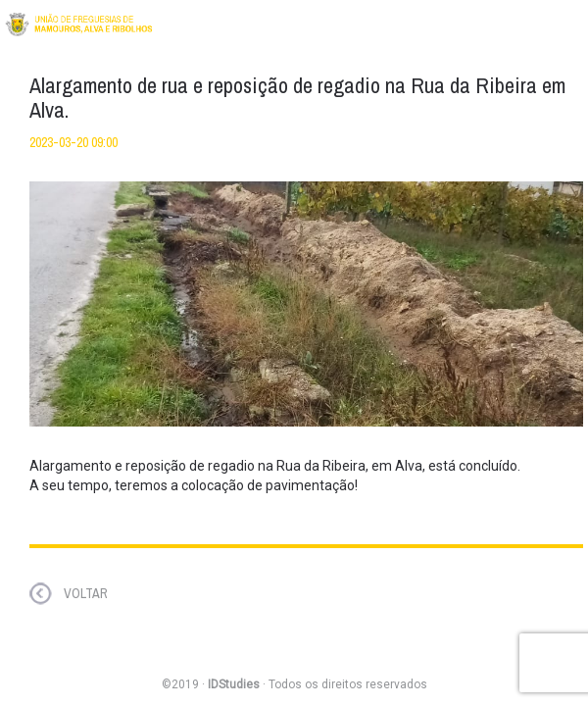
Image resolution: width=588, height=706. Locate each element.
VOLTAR (86, 593)
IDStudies (234, 684)
